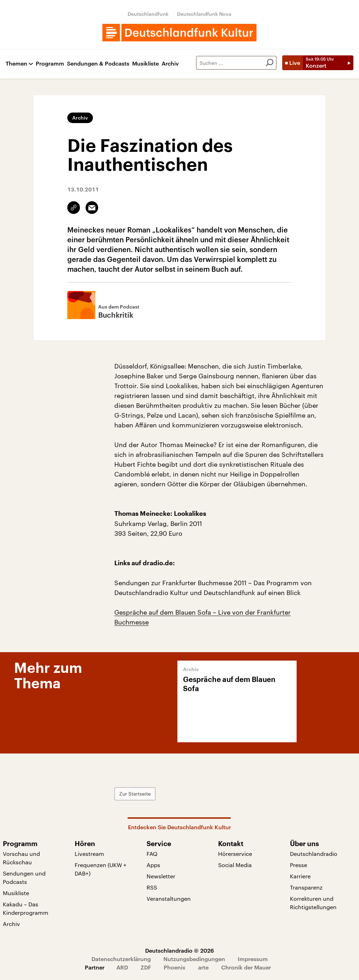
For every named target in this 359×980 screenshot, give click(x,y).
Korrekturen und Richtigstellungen (313, 903)
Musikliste (145, 64)
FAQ (152, 854)
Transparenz (306, 887)
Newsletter (161, 876)
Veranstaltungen (169, 898)
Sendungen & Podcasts (98, 64)
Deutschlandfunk (148, 14)
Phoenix (175, 967)
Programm (50, 64)
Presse (299, 865)
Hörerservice (235, 854)
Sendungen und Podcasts (24, 877)
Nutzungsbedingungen (194, 959)
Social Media (235, 865)
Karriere (300, 876)
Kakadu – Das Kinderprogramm (26, 908)
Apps (153, 865)
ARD (122, 967)
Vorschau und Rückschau (21, 858)
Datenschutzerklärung (121, 959)
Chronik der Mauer (246, 967)
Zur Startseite (135, 794)
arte (203, 967)
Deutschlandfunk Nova (204, 14)
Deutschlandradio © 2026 (179, 950)
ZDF (146, 967)
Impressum (253, 959)
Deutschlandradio (314, 854)
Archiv (170, 64)
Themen (16, 64)
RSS (152, 887)
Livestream (89, 854)
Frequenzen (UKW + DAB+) (101, 869)
